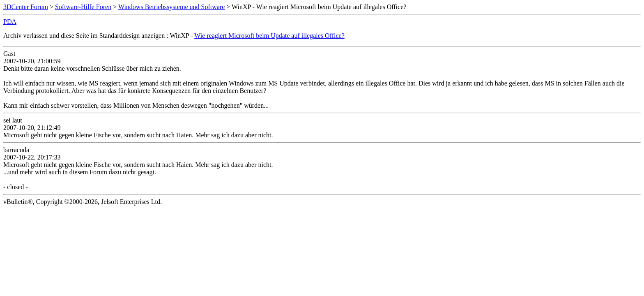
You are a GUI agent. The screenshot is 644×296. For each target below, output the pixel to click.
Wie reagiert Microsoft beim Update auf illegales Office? (269, 36)
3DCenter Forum (26, 7)
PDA (10, 22)
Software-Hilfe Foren (83, 7)
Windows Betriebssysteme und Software (171, 7)
